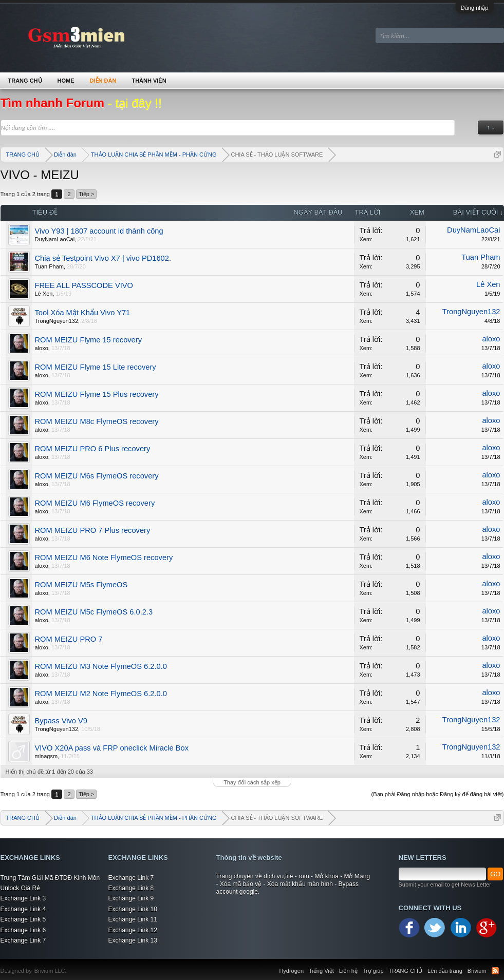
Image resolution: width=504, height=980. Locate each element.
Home (66, 81)
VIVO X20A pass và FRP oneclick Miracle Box (112, 748)
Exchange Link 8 (131, 888)
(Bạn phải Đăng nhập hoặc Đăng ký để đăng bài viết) (438, 794)
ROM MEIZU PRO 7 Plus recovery (93, 530)
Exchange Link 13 (133, 940)
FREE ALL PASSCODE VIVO (84, 285)
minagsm (46, 756)
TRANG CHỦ (25, 81)
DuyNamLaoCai (55, 239)
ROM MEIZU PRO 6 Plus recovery (93, 449)
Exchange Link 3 (23, 898)
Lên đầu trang (445, 971)
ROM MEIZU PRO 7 (69, 639)
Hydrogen (291, 971)
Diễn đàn (103, 81)
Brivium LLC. (51, 971)
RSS (495, 971)
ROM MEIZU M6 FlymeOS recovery (95, 503)
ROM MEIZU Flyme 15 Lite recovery (96, 367)
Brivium (477, 971)
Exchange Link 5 (23, 919)
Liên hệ (348, 971)
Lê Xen (44, 294)
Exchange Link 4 (23, 909)
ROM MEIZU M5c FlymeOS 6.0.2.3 (94, 612)
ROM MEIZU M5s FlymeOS (81, 585)
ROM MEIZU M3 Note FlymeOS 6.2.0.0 (101, 666)
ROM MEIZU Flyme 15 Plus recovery (97, 394)
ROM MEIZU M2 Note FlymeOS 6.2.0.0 (101, 694)
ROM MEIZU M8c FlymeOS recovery (97, 421)
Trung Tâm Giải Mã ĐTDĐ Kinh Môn (50, 878)
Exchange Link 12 (133, 930)
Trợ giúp (373, 971)
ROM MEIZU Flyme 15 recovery (88, 340)
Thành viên (149, 81)
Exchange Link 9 (131, 898)
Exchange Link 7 (23, 940)
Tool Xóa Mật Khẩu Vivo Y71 (83, 313)
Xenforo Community (72, 965)
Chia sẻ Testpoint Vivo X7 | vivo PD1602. (103, 258)
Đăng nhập (475, 8)
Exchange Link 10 (133, 909)
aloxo (42, 348)
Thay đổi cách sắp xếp (252, 782)
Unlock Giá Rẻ (21, 888)
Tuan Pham (49, 266)
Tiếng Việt (321, 971)
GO (495, 874)
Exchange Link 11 (133, 919)
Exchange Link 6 (23, 930)
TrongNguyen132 (57, 321)
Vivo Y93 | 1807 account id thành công (99, 231)
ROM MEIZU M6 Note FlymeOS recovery (104, 558)
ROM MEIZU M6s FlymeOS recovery (97, 476)
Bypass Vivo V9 (61, 721)
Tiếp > (86, 194)
